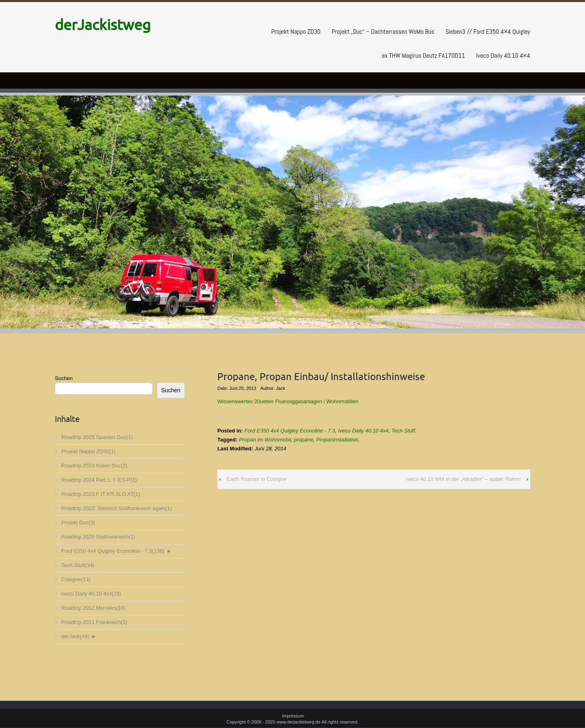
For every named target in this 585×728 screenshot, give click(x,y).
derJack (75, 636)
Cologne (76, 579)
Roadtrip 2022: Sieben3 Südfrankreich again (117, 508)
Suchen (64, 378)
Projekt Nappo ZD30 (296, 32)
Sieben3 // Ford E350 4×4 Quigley (488, 32)
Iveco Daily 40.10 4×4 (503, 55)
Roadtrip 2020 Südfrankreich (98, 537)
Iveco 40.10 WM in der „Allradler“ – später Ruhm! (464, 479)
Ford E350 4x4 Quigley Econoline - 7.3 (113, 551)
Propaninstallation (337, 440)
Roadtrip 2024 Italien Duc (94, 466)
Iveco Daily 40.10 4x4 (91, 594)
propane (303, 440)
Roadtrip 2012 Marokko (93, 608)
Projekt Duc (78, 523)
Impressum (293, 716)
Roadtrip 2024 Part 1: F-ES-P (99, 480)
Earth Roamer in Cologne (257, 479)
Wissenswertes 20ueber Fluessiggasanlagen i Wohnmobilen (288, 401)
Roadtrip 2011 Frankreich (94, 622)
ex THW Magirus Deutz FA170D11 (424, 55)
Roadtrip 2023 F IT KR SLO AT (101, 494)
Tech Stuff (78, 565)
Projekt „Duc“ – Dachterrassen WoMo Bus (383, 32)
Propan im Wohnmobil (265, 440)
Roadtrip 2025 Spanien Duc (97, 437)
